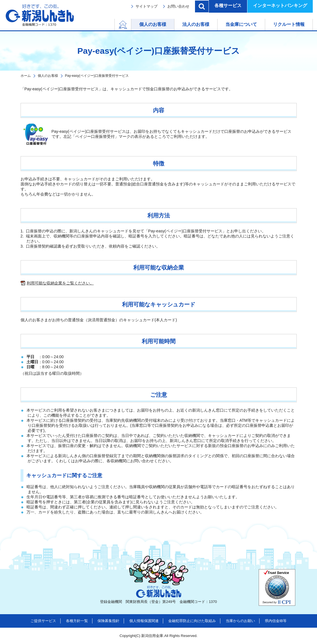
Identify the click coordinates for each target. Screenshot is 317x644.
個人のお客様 (153, 24)
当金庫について (241, 24)
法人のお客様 (196, 24)
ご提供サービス (43, 621)
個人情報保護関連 (144, 621)
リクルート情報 (289, 24)
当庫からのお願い (240, 621)
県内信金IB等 (276, 621)
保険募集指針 (108, 621)
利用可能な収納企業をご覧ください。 (60, 283)
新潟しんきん (40, 15)
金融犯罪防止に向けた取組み (192, 621)
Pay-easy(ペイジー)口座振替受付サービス (97, 76)
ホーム (131, 24)
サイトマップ (147, 6)
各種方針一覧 (77, 621)
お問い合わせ (178, 6)
